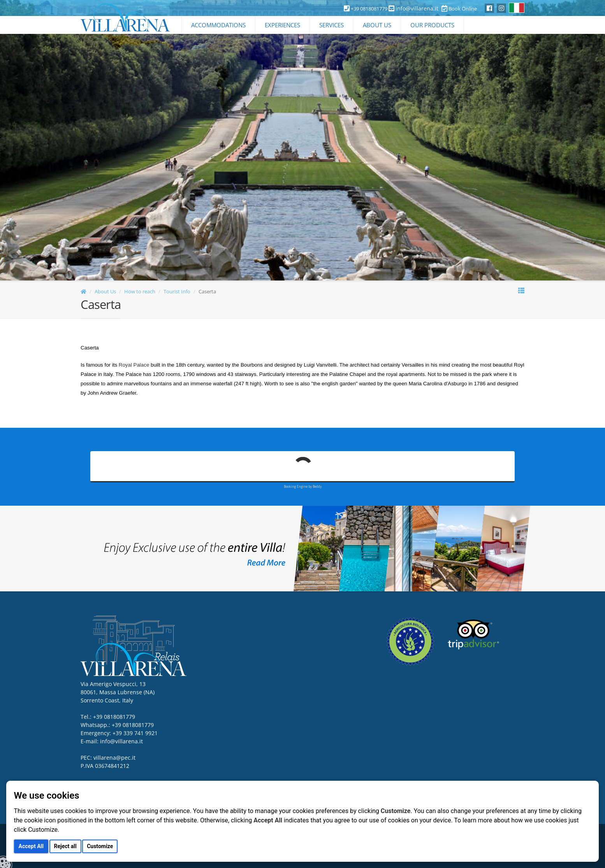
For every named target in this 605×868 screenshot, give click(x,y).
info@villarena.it (417, 8)
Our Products (432, 25)
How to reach (140, 291)
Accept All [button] (31, 846)
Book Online (459, 9)
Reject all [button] (65, 846)
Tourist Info (177, 291)
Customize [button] (100, 846)
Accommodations (218, 25)
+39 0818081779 (133, 725)
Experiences (282, 25)
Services (332, 25)
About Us (377, 25)
